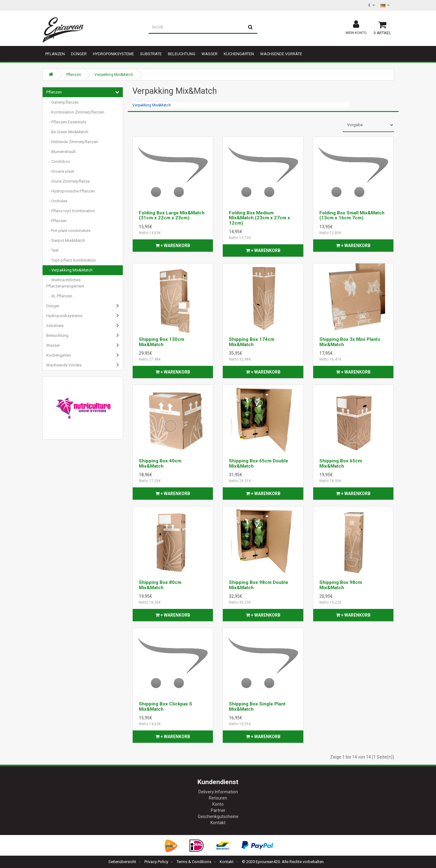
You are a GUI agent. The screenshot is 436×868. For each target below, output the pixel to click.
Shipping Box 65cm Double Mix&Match (259, 463)
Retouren (218, 798)
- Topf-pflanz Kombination (71, 260)
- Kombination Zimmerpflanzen (75, 112)
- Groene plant (60, 171)
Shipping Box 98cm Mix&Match (341, 585)
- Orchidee (57, 201)
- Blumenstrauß (61, 152)
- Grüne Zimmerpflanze (68, 181)
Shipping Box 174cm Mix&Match (252, 342)
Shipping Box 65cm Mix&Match (341, 463)
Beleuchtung (182, 54)
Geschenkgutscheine (218, 816)
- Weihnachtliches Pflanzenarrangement (65, 283)
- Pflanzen (56, 221)
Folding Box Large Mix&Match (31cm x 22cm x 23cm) (172, 215)
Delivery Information (218, 792)
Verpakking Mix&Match (114, 75)
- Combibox (58, 161)
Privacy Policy (156, 862)
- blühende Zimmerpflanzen (72, 142)
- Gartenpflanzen (62, 102)
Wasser (210, 54)
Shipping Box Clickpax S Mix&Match (166, 707)
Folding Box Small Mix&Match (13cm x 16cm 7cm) (352, 215)
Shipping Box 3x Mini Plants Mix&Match (350, 342)
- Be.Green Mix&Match (67, 132)
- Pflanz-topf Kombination (71, 211)
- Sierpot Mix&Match (66, 240)
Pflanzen (55, 54)
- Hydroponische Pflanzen (71, 191)
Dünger (79, 54)
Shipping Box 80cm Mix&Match (160, 585)
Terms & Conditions (194, 862)
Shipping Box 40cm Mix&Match (160, 463)
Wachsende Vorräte (281, 54)
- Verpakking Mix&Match (69, 270)
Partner (218, 810)
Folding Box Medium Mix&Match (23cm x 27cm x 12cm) (260, 218)
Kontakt (218, 823)
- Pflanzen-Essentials (66, 122)
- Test (52, 250)
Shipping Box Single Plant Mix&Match (257, 707)
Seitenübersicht (122, 862)
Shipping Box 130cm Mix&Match (162, 342)
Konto (218, 804)
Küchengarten (239, 54)
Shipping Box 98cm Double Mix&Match (259, 585)
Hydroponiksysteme (113, 54)
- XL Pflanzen (59, 296)
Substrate (151, 54)
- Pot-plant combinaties (68, 231)
